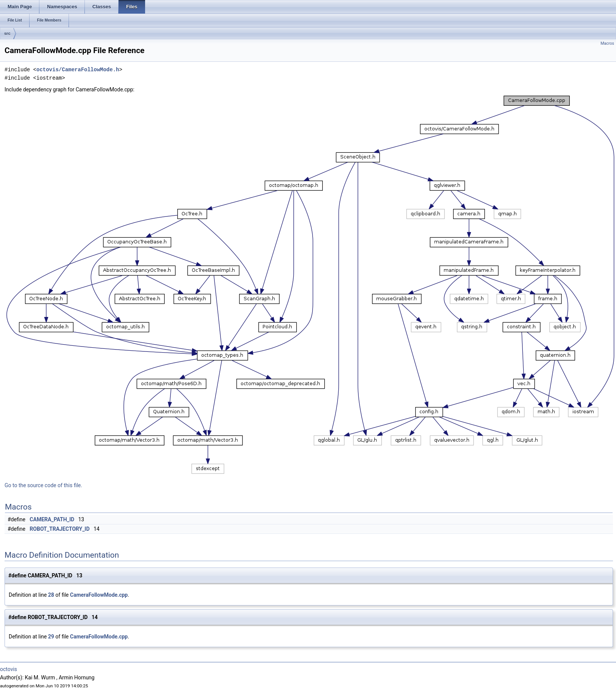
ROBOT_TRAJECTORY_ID (59, 529)
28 (51, 595)
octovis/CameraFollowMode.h (78, 70)
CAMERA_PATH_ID (52, 519)
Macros (607, 43)
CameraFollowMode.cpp (99, 595)
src (7, 33)
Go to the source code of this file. (43, 485)
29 (51, 637)
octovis (9, 669)
